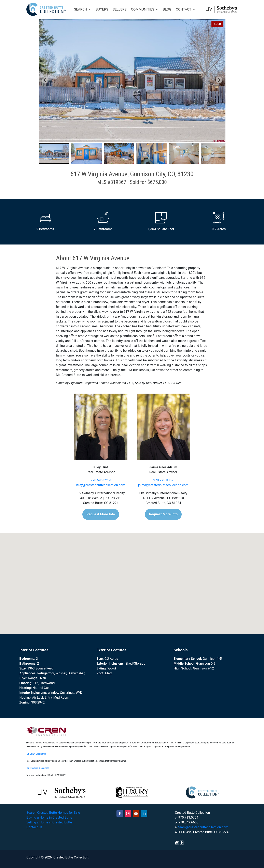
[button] (54, 154)
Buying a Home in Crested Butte (49, 817)
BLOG (167, 9)
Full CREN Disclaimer (36, 754)
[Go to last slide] (45, 80)
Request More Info (101, 514)
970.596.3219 (101, 480)
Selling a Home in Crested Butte (49, 822)
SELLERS (120, 9)
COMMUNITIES (143, 9)
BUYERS (102, 9)
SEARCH (81, 9)
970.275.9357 (163, 480)
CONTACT (184, 9)
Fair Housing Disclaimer (37, 768)
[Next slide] (219, 80)
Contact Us (34, 827)
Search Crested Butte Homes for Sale (53, 813)
